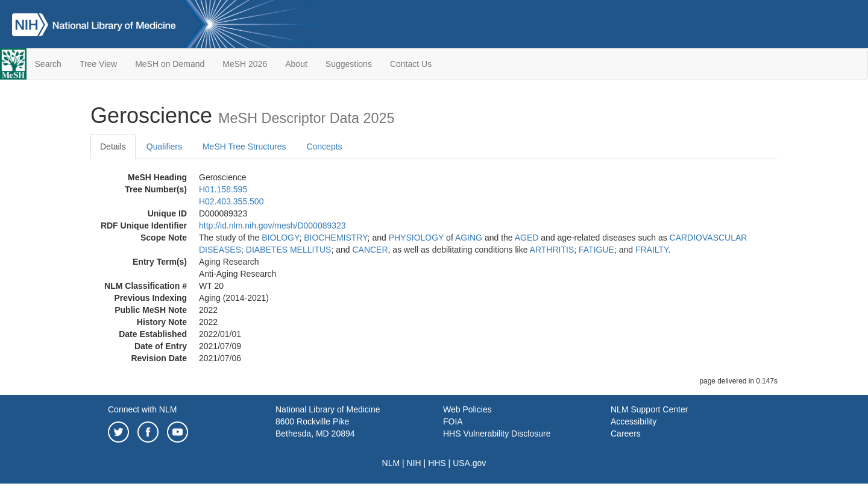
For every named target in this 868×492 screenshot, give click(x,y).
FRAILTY (652, 250)
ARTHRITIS (552, 250)
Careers (626, 434)
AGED (527, 238)
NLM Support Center (649, 409)
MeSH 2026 (245, 64)
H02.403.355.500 (231, 201)
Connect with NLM (142, 409)
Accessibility (634, 421)
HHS (437, 463)
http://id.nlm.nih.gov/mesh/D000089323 (272, 225)
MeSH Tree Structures (244, 147)
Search (48, 64)
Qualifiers (164, 147)
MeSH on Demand (170, 64)
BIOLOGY (280, 238)
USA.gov (469, 463)
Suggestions (349, 64)
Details (113, 147)
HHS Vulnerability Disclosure (497, 434)
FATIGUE (596, 250)
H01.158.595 (223, 189)
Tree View (98, 64)
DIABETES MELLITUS (289, 250)
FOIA (453, 421)
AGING (469, 238)
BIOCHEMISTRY (335, 238)
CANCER (370, 250)
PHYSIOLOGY (417, 238)
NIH (414, 463)
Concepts (324, 147)
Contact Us (411, 64)
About (296, 64)
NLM (391, 463)
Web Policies (467, 409)
